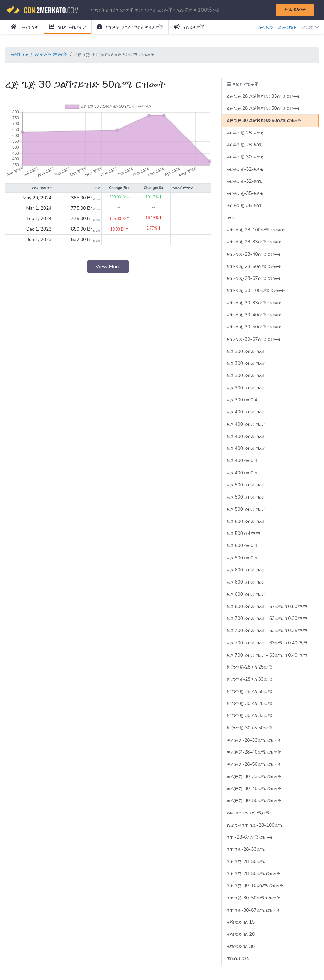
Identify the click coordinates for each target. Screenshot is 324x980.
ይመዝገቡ (287, 27)
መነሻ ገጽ (24, 27)
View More (108, 267)
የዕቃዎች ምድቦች (51, 55)
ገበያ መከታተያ (67, 27)
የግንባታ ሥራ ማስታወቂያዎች (130, 27)
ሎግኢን (265, 27)
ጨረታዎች (189, 27)
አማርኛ (310, 27)
